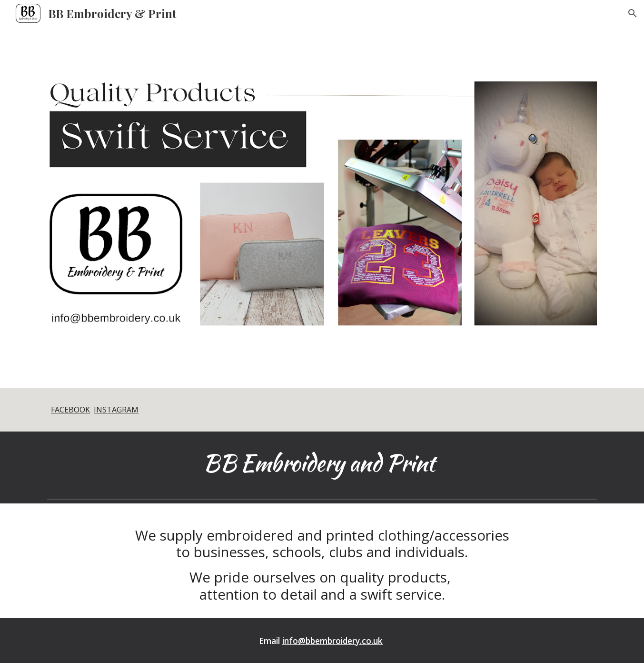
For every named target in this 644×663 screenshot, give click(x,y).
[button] (633, 13)
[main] (322, 410)
